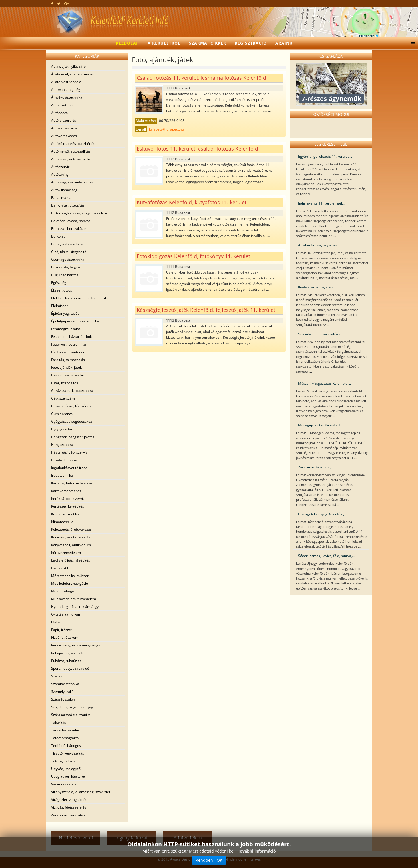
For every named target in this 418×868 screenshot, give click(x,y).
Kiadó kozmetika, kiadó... (317, 287)
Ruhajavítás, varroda (67, 653)
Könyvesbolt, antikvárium (71, 545)
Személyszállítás (64, 692)
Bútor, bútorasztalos (67, 244)
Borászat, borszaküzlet (69, 229)
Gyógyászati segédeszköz (72, 421)
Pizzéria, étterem (65, 637)
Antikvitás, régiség (66, 90)
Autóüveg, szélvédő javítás (72, 182)
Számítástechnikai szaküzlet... (322, 334)
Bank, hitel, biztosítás (68, 205)
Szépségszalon (63, 699)
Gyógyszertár (62, 429)
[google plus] (66, 4)
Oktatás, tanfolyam (66, 614)
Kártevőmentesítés (66, 491)
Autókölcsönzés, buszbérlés (73, 144)
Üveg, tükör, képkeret (68, 776)
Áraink (284, 43)
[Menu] (412, 43)
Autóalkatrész (62, 105)
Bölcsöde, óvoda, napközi (71, 221)
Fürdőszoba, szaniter (68, 375)
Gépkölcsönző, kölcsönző (71, 406)
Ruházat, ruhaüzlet (66, 661)
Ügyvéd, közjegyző (66, 769)
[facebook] (52, 4)
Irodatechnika (62, 475)
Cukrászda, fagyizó (66, 267)
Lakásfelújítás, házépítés (71, 560)
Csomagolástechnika (68, 259)
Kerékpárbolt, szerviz (68, 499)
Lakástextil (60, 568)
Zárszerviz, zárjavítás (68, 815)
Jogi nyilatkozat (132, 838)
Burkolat (58, 236)
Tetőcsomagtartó (65, 738)
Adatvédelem (188, 838)
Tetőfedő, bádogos (66, 746)
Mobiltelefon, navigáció (70, 583)
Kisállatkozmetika (65, 514)
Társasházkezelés (65, 730)
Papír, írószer (62, 630)
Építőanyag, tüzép (65, 313)
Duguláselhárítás (65, 275)
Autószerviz (60, 167)
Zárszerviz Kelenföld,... (316, 467)
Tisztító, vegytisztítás (68, 753)
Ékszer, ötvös (62, 290)
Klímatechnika (62, 522)
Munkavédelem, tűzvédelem (74, 599)
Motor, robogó (63, 591)
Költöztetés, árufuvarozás (71, 529)
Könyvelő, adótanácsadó (70, 537)
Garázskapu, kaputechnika (72, 391)
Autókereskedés (64, 136)
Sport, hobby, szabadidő (70, 668)
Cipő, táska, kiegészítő (69, 252)
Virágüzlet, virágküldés (69, 800)
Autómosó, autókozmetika (72, 159)
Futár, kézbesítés (65, 383)
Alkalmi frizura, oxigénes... (319, 245)
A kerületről (164, 43)
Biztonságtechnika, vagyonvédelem (79, 213)
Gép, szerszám (63, 398)
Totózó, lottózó (63, 761)
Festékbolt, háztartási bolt (72, 337)
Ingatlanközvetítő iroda (69, 468)
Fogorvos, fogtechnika (69, 344)
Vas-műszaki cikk (65, 784)
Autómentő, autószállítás (71, 151)
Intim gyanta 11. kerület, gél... (321, 203)
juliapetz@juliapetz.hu (166, 129)
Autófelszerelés (64, 120)
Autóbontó (59, 113)
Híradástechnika (64, 460)
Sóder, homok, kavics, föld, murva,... (326, 556)
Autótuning (60, 174)
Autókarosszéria (64, 128)
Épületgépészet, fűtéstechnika (75, 321)
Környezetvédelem (66, 553)
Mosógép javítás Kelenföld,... (321, 425)
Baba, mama (61, 198)
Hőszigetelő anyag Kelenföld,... (322, 514)
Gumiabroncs (62, 414)
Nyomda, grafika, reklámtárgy (75, 607)
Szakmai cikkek (208, 43)
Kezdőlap (127, 43)
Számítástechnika (65, 684)
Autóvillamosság (64, 190)
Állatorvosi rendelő (66, 82)
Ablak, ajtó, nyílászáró (68, 66)
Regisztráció (251, 43)
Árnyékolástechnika (67, 97)
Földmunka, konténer (68, 352)
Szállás (57, 676)
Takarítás (59, 722)
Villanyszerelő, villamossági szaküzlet (81, 792)
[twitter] (59, 4)
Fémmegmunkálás (66, 329)
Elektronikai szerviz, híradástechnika (80, 298)
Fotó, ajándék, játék (66, 367)
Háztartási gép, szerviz (69, 452)
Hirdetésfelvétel (76, 838)
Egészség (59, 283)
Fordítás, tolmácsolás (68, 360)
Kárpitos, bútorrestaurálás (72, 483)
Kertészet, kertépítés (68, 506)
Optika (56, 622)
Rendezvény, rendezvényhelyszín (77, 645)
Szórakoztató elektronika (71, 715)
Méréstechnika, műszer (70, 576)
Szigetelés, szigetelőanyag (72, 707)
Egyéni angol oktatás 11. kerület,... (325, 156)
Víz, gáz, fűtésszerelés (69, 807)
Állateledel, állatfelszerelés (73, 74)
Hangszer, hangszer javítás (73, 437)
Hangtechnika (62, 445)
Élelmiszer (59, 306)
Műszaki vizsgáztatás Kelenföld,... (324, 383)
